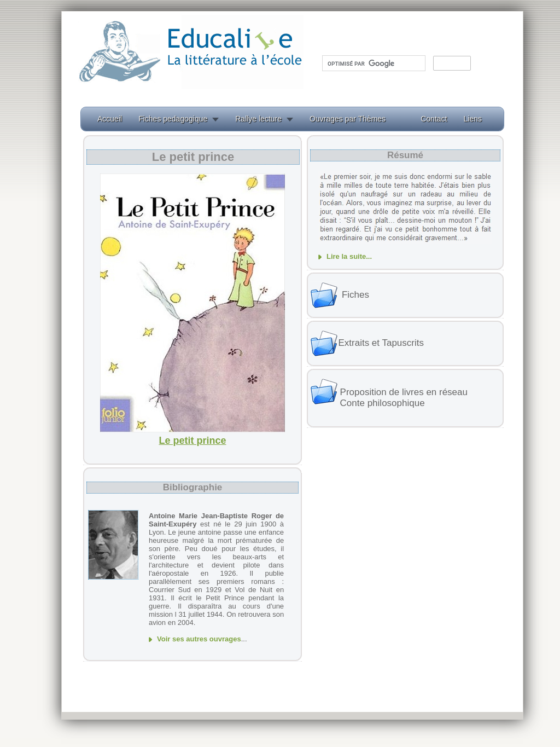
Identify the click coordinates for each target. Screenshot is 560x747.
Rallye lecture (258, 119)
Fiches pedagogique (173, 119)
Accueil (110, 119)
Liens (473, 119)
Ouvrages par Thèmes (348, 119)
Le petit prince (192, 441)
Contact (434, 119)
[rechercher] (373, 63)
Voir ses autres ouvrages (199, 639)
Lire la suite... (349, 256)
